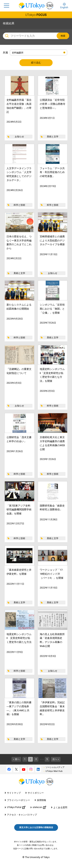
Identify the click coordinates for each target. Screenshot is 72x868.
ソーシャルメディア (55, 767)
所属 (5, 53)
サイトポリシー (36, 793)
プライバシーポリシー (18, 800)
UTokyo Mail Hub (54, 771)
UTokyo (36, 15)
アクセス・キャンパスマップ (22, 815)
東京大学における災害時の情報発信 (36, 827)
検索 (63, 36)
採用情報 (41, 800)
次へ (55, 759)
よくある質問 (60, 807)
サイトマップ (14, 793)
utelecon (39, 807)
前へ (17, 759)
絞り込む (36, 63)
